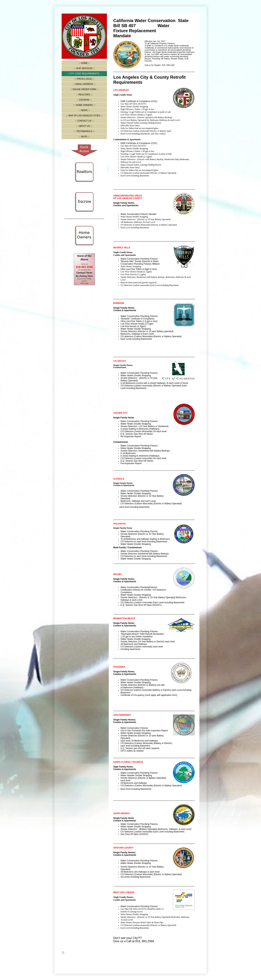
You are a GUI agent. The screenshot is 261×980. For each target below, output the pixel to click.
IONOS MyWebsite (99, 961)
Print (66, 953)
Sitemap (75, 953)
